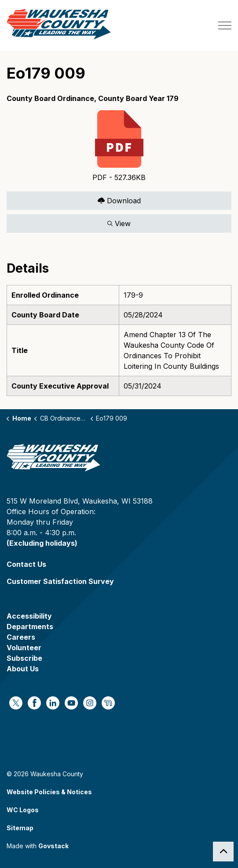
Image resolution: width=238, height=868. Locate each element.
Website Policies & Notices (49, 792)
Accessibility (29, 616)
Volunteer (24, 648)
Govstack (53, 846)
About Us (23, 669)
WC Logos (23, 810)
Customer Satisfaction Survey (60, 581)
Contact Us (26, 564)
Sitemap (20, 828)
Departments (30, 627)
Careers (21, 637)
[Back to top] (223, 852)
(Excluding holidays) (42, 543)
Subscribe (24, 658)
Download (119, 200)
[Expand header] (225, 25)
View (119, 223)
